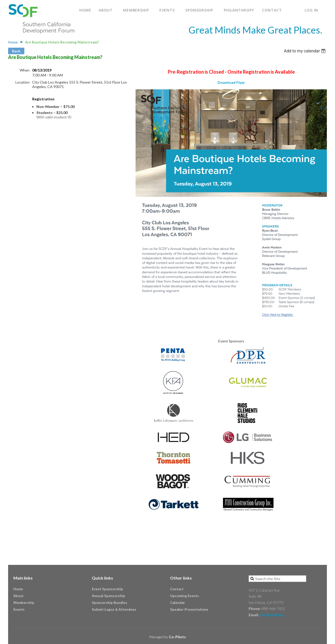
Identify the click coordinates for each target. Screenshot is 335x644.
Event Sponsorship (107, 589)
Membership (24, 603)
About (18, 596)
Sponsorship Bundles (110, 603)
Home (13, 42)
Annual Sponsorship (108, 596)
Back (16, 51)
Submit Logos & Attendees (114, 609)
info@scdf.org (272, 615)
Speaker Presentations (189, 609)
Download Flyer (231, 82)
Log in (311, 10)
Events (19, 609)
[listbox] (305, 51)
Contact (177, 589)
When (25, 70)
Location (23, 82)
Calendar (178, 603)
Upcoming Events (185, 596)
